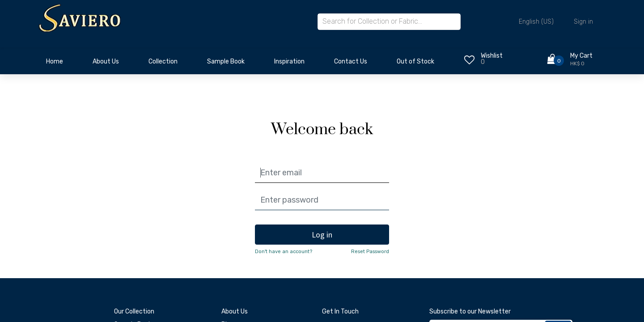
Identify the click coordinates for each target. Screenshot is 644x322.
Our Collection (134, 311)
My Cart (581, 56)
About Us (235, 311)
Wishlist (492, 56)
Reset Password (370, 252)
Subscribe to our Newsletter (470, 311)
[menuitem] (55, 64)
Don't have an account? (284, 252)
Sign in (583, 22)
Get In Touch (340, 311)
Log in (322, 235)
